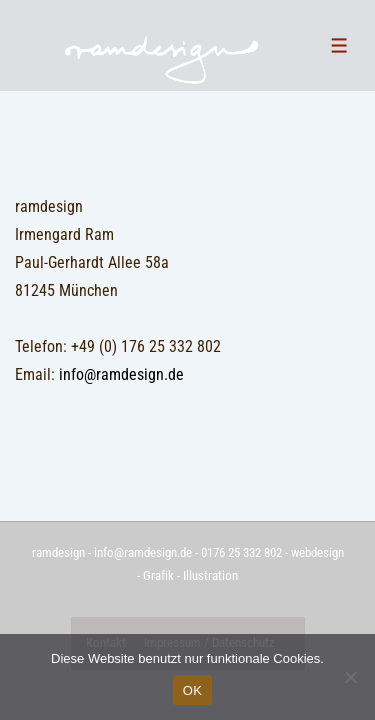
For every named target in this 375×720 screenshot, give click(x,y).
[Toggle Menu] (339, 45)
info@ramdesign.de (121, 374)
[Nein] (350, 677)
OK (192, 690)
